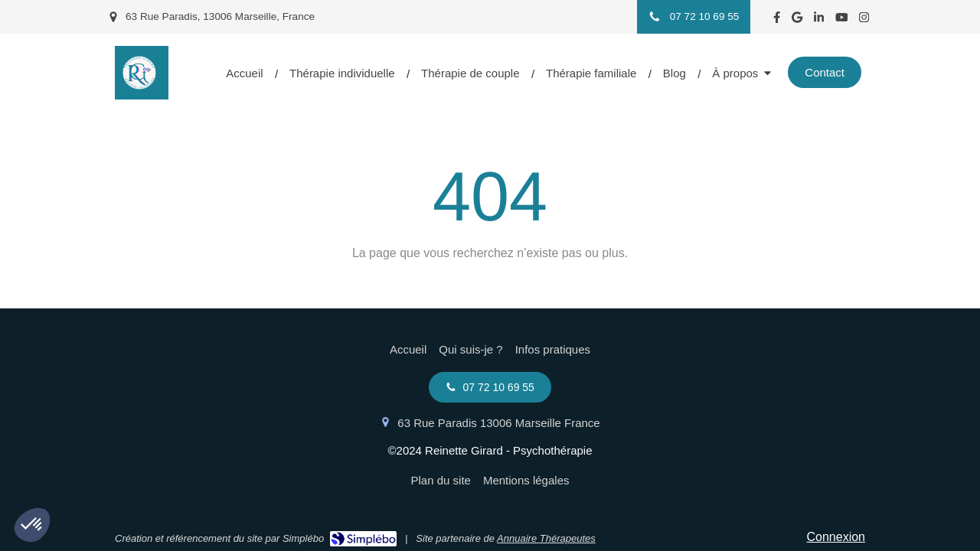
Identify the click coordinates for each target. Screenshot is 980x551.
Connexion (836, 537)
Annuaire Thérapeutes (546, 538)
